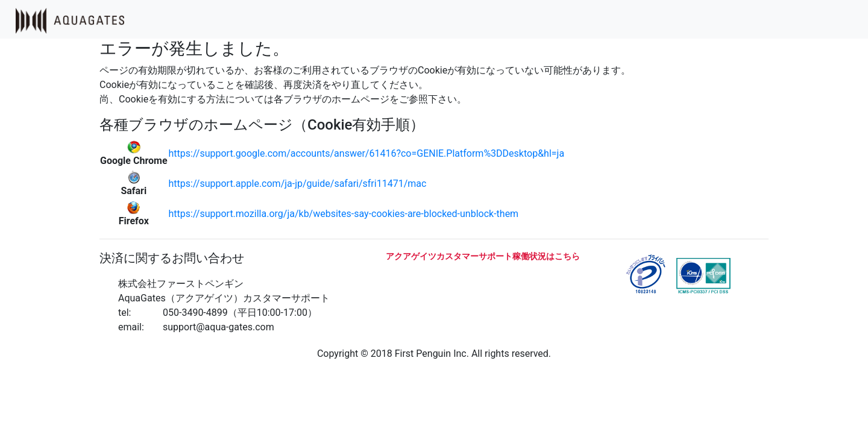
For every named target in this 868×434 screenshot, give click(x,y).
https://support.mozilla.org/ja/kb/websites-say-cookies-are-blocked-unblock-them (344, 214)
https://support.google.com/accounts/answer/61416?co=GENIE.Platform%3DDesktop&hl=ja (367, 153)
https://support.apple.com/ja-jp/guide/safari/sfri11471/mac (298, 184)
